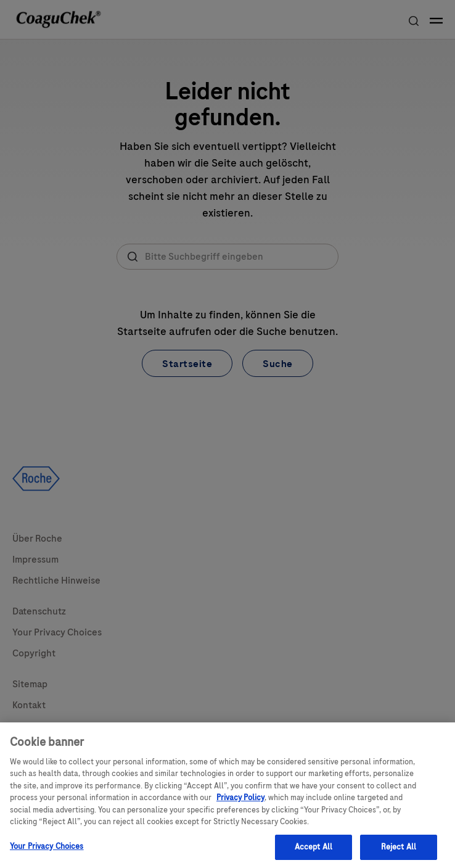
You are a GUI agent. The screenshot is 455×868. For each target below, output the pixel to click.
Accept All (314, 851)
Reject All (399, 851)
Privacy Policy (240, 801)
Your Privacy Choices (47, 850)
